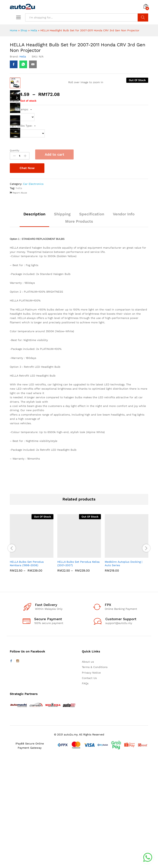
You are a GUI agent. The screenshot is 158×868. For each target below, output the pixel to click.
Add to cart (54, 264)
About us (88, 771)
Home (14, 30)
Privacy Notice (91, 782)
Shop (24, 30)
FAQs (85, 793)
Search (143, 17)
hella (19, 298)
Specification (92, 324)
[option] (32, 655)
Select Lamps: (21, 219)
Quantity (15, 260)
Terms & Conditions (95, 777)
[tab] (34, 325)
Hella (34, 30)
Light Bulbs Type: (23, 235)
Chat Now (27, 278)
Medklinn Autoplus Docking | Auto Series (123, 673)
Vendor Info (124, 324)
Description (34, 324)
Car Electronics (33, 293)
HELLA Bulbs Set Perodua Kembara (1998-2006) (27, 673)
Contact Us (89, 788)
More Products (79, 331)
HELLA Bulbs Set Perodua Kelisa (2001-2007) (78, 673)
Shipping (62, 324)
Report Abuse (18, 302)
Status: (15, 210)
